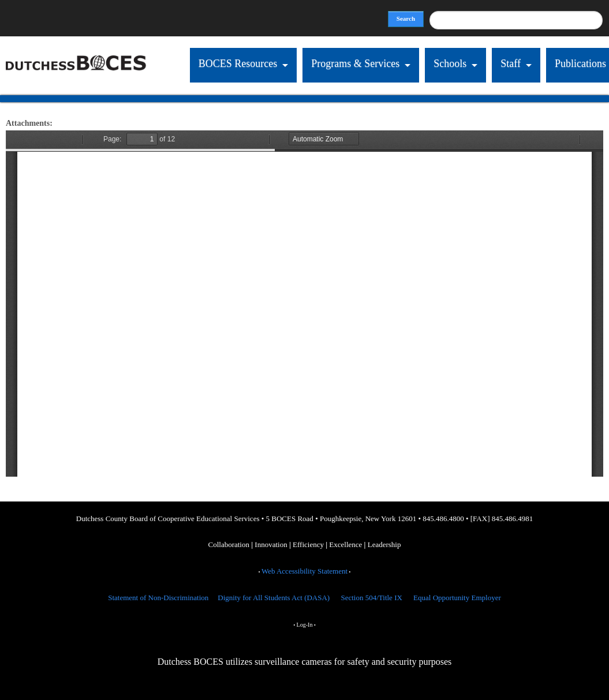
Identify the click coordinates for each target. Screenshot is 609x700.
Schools (450, 63)
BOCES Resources (238, 63)
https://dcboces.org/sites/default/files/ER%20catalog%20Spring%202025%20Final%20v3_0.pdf (304, 304)
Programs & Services (355, 63)
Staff (511, 63)
